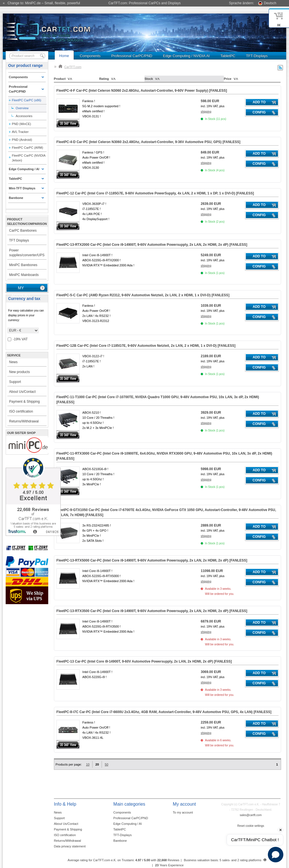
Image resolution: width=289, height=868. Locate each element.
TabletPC (228, 56)
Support (15, 382)
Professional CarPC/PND (132, 56)
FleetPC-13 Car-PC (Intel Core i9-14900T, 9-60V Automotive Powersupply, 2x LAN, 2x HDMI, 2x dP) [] (144, 661)
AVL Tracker (20, 132)
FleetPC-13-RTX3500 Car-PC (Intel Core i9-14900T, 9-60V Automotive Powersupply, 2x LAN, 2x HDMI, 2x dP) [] (152, 611)
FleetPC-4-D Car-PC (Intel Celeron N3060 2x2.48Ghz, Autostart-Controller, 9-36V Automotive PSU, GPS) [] (148, 142)
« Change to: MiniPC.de (41, 3)
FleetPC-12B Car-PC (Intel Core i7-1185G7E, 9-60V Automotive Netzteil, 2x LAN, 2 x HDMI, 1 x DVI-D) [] (146, 346)
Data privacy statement (70, 846)
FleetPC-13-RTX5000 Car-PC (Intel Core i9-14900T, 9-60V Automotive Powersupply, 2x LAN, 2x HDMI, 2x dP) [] (152, 560)
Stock (149, 79)
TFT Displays (19, 240)
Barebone (120, 841)
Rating (104, 79)
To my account (183, 812)
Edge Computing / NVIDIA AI (186, 56)
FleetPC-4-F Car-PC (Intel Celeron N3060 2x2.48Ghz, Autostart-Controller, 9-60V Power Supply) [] (142, 91)
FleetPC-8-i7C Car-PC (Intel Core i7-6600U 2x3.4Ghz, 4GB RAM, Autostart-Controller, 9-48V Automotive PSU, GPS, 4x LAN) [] (164, 712)
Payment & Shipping (24, 402)
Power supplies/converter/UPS (27, 253)
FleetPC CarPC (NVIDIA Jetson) (29, 158)
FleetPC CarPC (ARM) (28, 148)
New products (19, 372)
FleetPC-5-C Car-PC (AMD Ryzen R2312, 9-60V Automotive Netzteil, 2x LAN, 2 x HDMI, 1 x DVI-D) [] (143, 295)
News (13, 362)
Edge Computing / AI (128, 824)
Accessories (24, 116)
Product (60, 79)
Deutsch (270, 3)
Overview (22, 108)
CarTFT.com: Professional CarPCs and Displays (144, 3)
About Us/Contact (22, 392)
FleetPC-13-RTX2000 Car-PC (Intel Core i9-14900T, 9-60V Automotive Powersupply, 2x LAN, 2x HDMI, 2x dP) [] (152, 245)
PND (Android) (22, 140)
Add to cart (259, 103)
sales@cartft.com (251, 815)
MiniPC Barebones (23, 265)
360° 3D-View (68, 123)
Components (90, 56)
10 (88, 764)
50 (106, 764)
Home (64, 56)
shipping (206, 112)
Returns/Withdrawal (24, 421)
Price (228, 79)
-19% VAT (18, 339)
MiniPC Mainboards (24, 275)
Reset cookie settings (251, 826)
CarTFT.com (70, 67)
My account (21, 289)
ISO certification (21, 411)
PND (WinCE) (21, 124)
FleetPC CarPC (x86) (27, 100)
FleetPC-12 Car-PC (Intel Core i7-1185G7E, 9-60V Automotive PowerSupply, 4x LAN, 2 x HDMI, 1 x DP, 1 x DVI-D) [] (155, 193)
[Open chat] (276, 855)
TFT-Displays (257, 56)
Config (259, 112)
